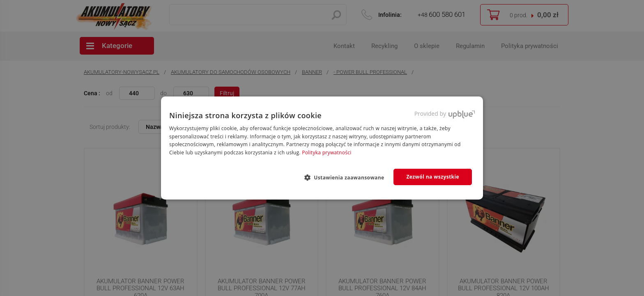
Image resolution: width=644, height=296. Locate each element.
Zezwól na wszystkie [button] (433, 177)
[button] (348, 177)
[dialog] (322, 148)
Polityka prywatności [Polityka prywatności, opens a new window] (327, 153)
